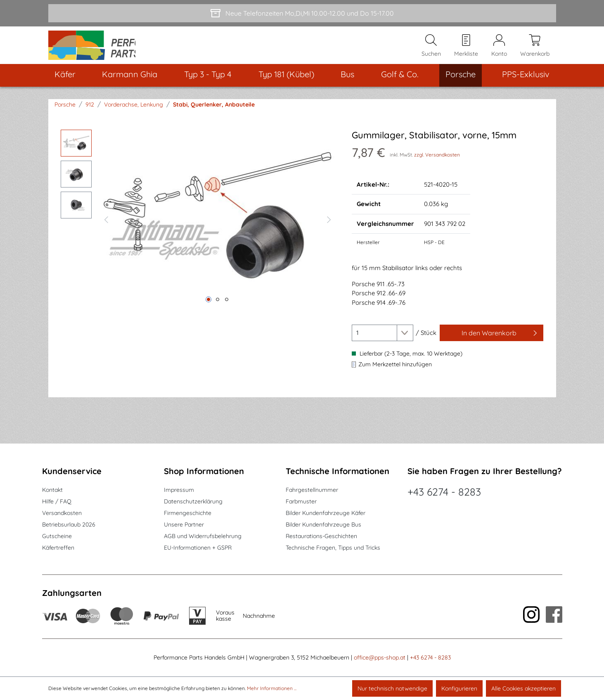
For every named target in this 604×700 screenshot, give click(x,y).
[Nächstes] (329, 228)
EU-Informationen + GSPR (198, 548)
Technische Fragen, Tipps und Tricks (333, 548)
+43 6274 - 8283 (444, 492)
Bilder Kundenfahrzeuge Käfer (326, 513)
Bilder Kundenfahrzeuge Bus (323, 525)
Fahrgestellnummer (312, 490)
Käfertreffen (58, 548)
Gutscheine (57, 536)
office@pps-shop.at (380, 658)
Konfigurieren (459, 688)
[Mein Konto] (499, 50)
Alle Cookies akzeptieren (523, 688)
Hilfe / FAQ (57, 502)
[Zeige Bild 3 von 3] (227, 308)
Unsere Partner (184, 525)
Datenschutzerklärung (193, 502)
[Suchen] (431, 50)
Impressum (179, 490)
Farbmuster (301, 502)
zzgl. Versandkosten (437, 163)
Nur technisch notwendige (392, 688)
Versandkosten (62, 513)
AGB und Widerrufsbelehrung (203, 536)
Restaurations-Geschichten (321, 536)
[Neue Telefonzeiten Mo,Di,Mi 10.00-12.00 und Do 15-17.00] (302, 13)
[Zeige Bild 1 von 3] (208, 308)
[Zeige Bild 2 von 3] (218, 308)
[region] (198, 228)
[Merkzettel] (466, 50)
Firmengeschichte (188, 513)
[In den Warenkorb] (492, 342)
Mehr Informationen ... (272, 688)
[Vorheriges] (106, 228)
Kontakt (52, 490)
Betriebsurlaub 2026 (69, 525)
